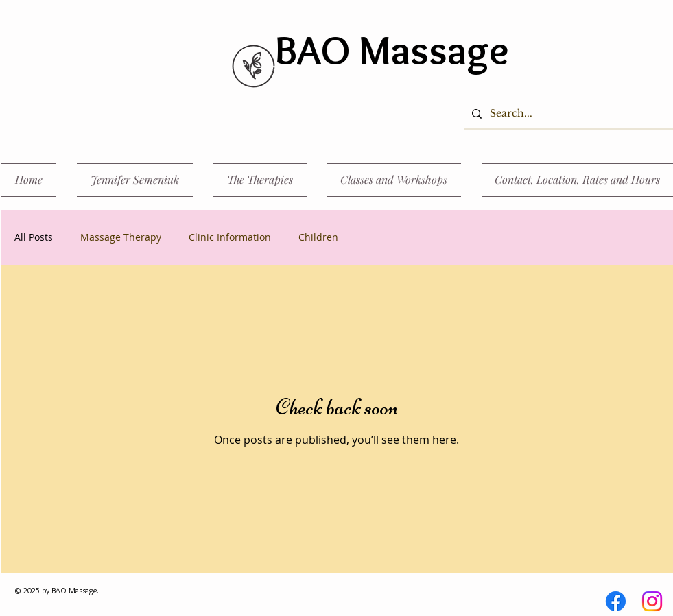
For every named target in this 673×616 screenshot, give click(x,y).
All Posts (34, 237)
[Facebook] (616, 601)
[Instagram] (652, 601)
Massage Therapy (121, 237)
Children (318, 237)
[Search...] (567, 114)
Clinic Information (230, 237)
